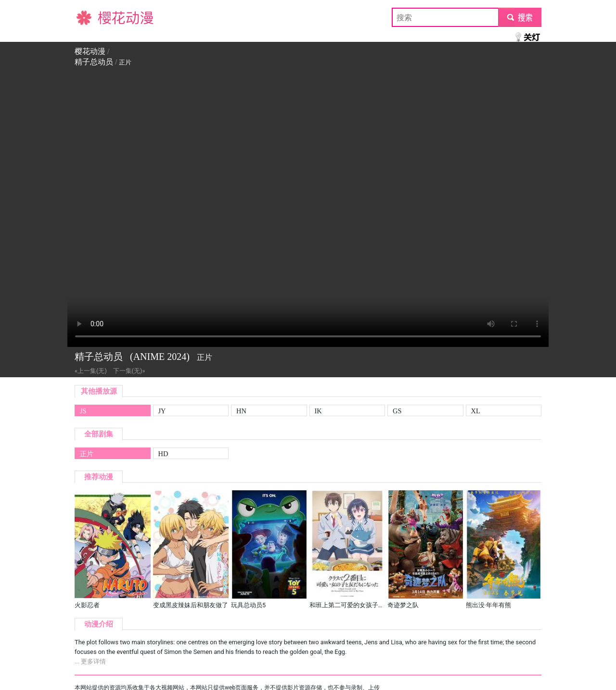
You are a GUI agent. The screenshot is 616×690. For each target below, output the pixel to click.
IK (318, 411)
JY (162, 411)
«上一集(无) (91, 371)
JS (83, 411)
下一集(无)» (129, 371)
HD (163, 454)
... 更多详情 (90, 661)
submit (520, 17)
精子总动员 (94, 62)
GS (397, 411)
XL (476, 411)
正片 (87, 454)
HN (241, 411)
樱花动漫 (90, 17)
